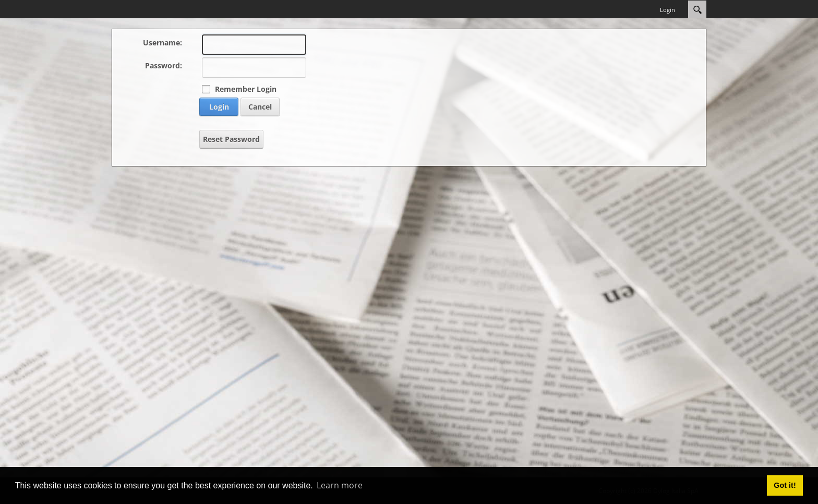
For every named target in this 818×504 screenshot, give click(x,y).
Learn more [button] (340, 485)
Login (667, 10)
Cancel (260, 107)
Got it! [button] (785, 485)
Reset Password (231, 139)
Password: (164, 65)
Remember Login (246, 89)
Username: (163, 43)
